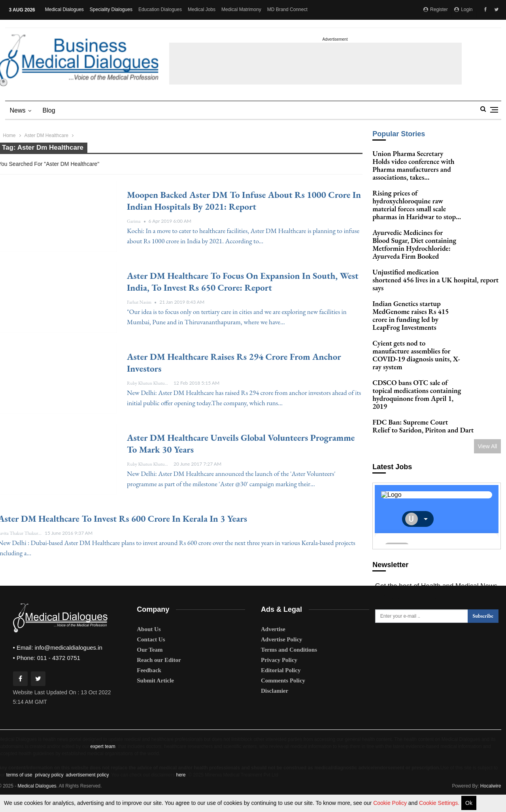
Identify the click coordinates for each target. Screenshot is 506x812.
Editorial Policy (281, 684)
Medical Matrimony (241, 9)
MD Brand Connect (287, 9)
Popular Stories (399, 134)
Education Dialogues (160, 9)
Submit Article (155, 694)
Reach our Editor (159, 674)
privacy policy (49, 789)
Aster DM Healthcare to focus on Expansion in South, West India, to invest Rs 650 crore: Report (243, 282)
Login (464, 9)
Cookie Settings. (439, 803)
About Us (149, 643)
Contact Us (151, 653)
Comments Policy (283, 694)
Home (9, 135)
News (18, 110)
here (181, 789)
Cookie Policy (391, 803)
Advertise (273, 643)
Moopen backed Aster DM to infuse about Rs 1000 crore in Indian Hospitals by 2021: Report (244, 201)
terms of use (19, 789)
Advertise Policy (282, 653)
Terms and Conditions (289, 664)
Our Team (150, 664)
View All (488, 454)
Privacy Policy (279, 674)
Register (436, 9)
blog (49, 110)
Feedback (149, 684)
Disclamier (275, 705)
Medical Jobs (202, 9)
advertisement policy (87, 789)
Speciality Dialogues (111, 9)
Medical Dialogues (64, 9)
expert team (103, 760)
